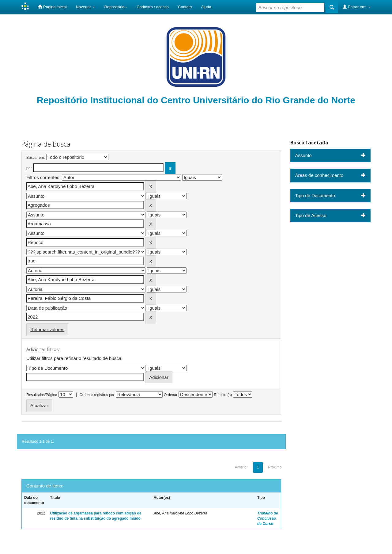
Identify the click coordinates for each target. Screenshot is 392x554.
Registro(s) (223, 395)
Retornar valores (47, 329)
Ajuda (206, 7)
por (29, 168)
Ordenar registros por (97, 395)
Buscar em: (36, 158)
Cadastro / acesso (153, 7)
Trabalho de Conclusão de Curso (268, 518)
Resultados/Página (42, 395)
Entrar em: (357, 7)
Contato (185, 7)
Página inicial (52, 7)
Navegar (86, 7)
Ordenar (171, 395)
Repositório (116, 7)
